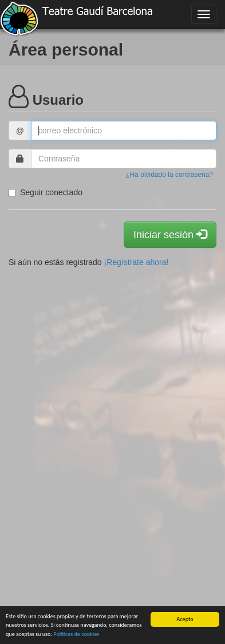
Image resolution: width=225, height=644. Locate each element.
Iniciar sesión (170, 234)
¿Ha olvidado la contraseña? (169, 175)
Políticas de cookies (76, 634)
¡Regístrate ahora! (137, 262)
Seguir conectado (46, 192)
